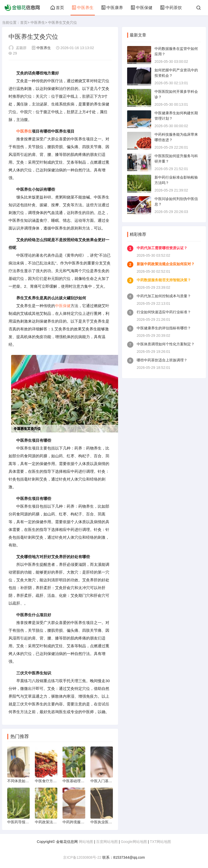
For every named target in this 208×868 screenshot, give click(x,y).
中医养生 (83, 8)
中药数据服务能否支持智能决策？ (164, 280)
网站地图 (86, 842)
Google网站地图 (134, 842)
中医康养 (112, 8)
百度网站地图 (107, 842)
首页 (57, 8)
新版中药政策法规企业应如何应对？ (166, 264)
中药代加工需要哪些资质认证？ (162, 248)
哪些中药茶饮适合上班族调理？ (162, 360)
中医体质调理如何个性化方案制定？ (166, 344)
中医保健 (142, 8)
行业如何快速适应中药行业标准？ (164, 312)
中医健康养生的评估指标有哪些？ (164, 328)
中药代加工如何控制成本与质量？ (164, 296)
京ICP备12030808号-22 (82, 857)
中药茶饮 (171, 8)
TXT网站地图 (160, 842)
